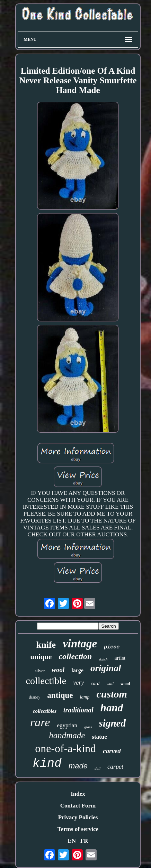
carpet (115, 767)
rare (40, 722)
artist (120, 658)
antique (60, 695)
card (95, 684)
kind (47, 764)
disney (34, 697)
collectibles (45, 711)
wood (125, 684)
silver (40, 671)
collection (75, 656)
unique (41, 657)
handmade (67, 735)
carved (112, 751)
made (78, 766)
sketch (103, 659)
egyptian (67, 725)
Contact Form (78, 806)
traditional (78, 710)
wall (110, 684)
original (106, 668)
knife (46, 645)
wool (58, 670)
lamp (85, 697)
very (78, 683)
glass (88, 727)
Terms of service (78, 829)
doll (97, 768)
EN (72, 841)
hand (112, 708)
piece (112, 647)
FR (84, 841)
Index (78, 794)
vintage (80, 644)
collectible (46, 681)
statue (99, 737)
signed (112, 723)
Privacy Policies (78, 817)
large (77, 670)
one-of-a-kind (65, 748)
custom (112, 694)
